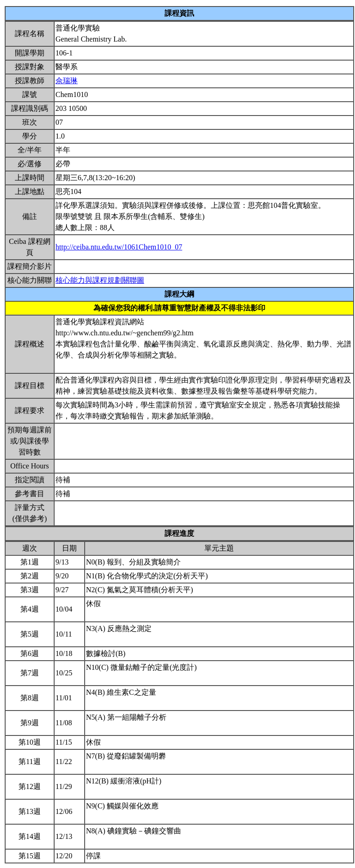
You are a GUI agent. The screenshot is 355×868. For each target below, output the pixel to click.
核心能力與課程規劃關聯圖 (100, 280)
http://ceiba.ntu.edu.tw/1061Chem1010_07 (119, 247)
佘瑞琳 (67, 81)
